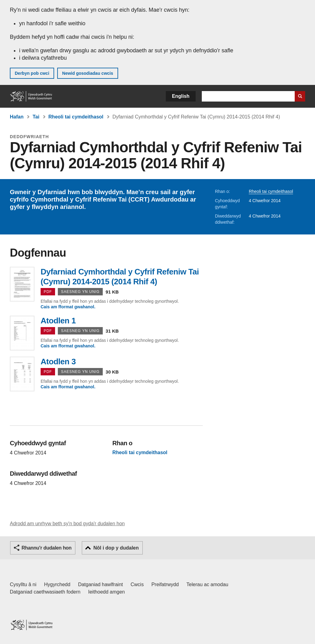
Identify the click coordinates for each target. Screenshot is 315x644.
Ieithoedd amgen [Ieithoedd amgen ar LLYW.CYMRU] (107, 592)
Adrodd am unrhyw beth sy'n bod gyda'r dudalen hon (67, 524)
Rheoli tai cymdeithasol (76, 117)
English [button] (181, 96)
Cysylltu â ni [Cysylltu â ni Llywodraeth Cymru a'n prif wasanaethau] (23, 584)
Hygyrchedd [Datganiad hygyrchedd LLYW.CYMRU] (57, 584)
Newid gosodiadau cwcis (88, 73)
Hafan (17, 117)
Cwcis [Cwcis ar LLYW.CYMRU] (137, 584)
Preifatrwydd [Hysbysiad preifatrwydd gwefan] (165, 584)
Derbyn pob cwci (32, 73)
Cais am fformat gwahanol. (68, 307)
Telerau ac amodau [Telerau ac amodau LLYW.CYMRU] (207, 584)
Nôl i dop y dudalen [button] (116, 548)
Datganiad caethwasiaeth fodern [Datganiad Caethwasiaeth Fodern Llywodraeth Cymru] (45, 592)
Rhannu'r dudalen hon (46, 548)
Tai (36, 117)
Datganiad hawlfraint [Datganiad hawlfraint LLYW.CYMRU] (101, 584)
